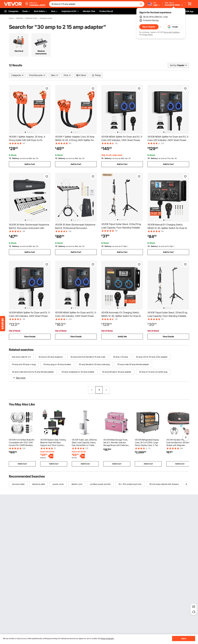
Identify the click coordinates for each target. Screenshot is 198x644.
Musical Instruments (41, 52)
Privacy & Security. (107, 638)
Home (11, 18)
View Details (30, 336)
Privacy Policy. (148, 35)
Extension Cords (46, 18)
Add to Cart (30, 164)
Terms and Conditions (172, 32)
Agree (184, 638)
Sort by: (173, 65)
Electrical (19, 18)
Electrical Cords (31, 18)
